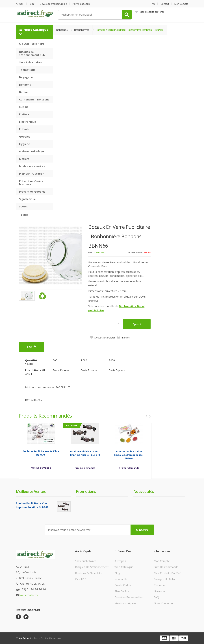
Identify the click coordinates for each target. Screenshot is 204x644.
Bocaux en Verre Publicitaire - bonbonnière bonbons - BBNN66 (130, 30)
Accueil (20, 4)
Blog (32, 4)
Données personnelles (129, 597)
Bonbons (25, 85)
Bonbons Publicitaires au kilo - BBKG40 (41, 453)
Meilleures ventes (31, 491)
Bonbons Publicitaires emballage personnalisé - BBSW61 (129, 455)
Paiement (160, 585)
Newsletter (122, 579)
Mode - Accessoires (32, 166)
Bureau (24, 92)
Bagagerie (26, 77)
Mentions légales (125, 603)
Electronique (28, 122)
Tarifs (32, 347)
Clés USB (81, 579)
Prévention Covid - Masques (31, 183)
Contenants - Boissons (34, 99)
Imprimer (126, 338)
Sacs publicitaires (86, 561)
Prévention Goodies (32, 191)
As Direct (25, 638)
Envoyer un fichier (165, 579)
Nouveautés (144, 491)
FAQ (153, 4)
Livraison (159, 591)
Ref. (90, 253)
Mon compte (181, 4)
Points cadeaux (81, 4)
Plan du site (122, 591)
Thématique (27, 70)
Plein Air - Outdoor (31, 174)
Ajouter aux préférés (105, 338)
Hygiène (25, 144)
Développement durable (53, 4)
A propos (120, 561)
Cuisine (24, 107)
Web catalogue (124, 567)
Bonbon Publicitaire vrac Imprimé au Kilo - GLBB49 (85, 453)
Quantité (31, 360)
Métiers (24, 159)
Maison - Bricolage (32, 151)
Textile (24, 215)
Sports (23, 206)
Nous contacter (29, 595)
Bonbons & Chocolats (88, 573)
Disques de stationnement (92, 567)
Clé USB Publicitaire (32, 44)
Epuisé (137, 324)
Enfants (24, 129)
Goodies (25, 136)
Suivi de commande (166, 567)
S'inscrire (142, 530)
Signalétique (27, 199)
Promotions (86, 491)
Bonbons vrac (82, 30)
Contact (165, 4)
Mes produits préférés (150, 12)
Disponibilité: (135, 253)
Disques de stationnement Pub (32, 53)
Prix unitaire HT (35, 370)
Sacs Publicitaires (31, 62)
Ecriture (24, 114)
